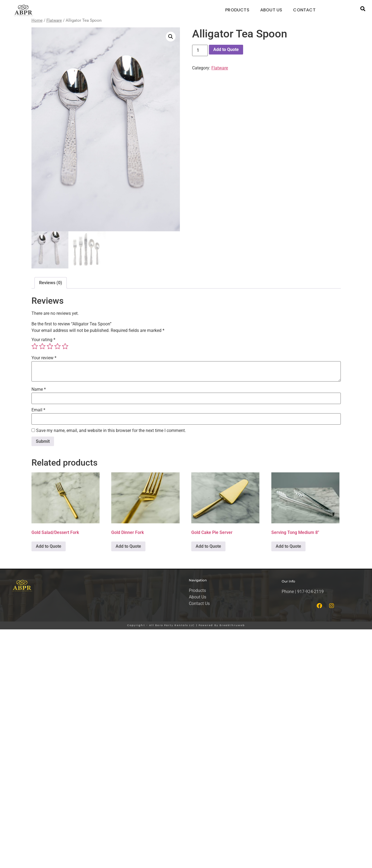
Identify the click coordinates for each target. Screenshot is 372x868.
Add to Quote (226, 49)
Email (38, 411)
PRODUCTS (237, 10)
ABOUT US (271, 10)
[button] (363, 9)
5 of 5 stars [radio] (65, 347)
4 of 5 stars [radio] (58, 347)
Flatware (54, 20)
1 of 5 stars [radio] (35, 347)
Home (37, 20)
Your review (44, 359)
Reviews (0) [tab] (51, 284)
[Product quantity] (200, 50)
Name (39, 391)
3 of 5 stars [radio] (50, 347)
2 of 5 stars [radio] (42, 347)
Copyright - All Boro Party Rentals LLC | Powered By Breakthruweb (186, 627)
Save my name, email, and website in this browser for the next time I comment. (111, 432)
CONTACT (304, 10)
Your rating (43, 341)
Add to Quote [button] (49, 548)
